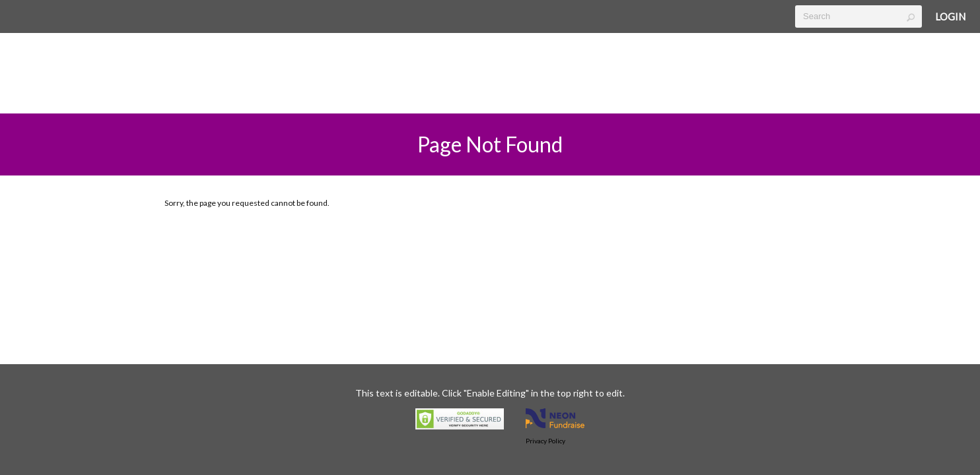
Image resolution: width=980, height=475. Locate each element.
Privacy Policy (545, 441)
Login (950, 16)
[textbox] (858, 16)
